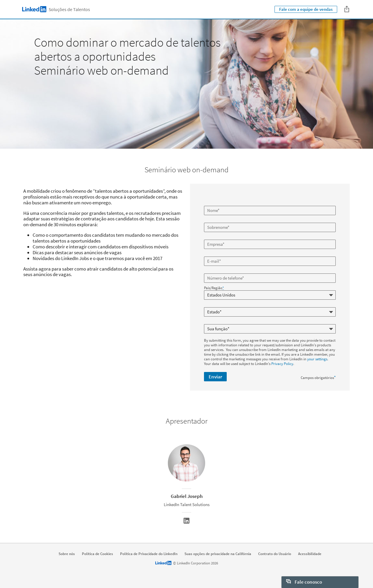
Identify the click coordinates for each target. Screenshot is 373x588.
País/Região (214, 288)
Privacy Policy (282, 364)
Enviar (215, 377)
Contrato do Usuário (275, 554)
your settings (317, 359)
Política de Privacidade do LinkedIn (149, 554)
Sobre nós (67, 554)
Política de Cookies (97, 554)
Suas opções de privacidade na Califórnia (218, 554)
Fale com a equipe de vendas (306, 9)
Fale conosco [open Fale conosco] (304, 582)
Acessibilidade (310, 554)
